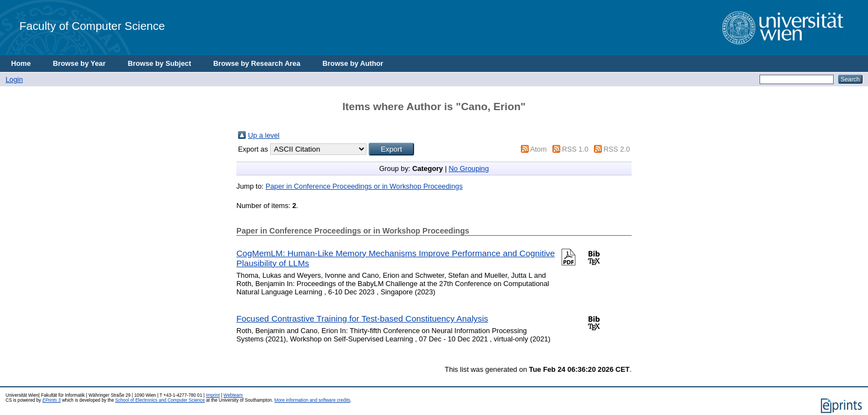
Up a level (264, 135)
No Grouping (469, 168)
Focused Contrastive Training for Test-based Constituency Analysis (362, 318)
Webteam (233, 395)
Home (21, 63)
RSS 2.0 (617, 149)
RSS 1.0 (575, 149)
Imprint (213, 395)
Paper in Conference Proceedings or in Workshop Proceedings (364, 186)
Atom (539, 149)
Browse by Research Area (257, 63)
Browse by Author (353, 63)
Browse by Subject (160, 63)
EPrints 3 (51, 400)
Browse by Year (79, 63)
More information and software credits (312, 400)
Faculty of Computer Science (92, 26)
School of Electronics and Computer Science (160, 400)
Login (14, 79)
